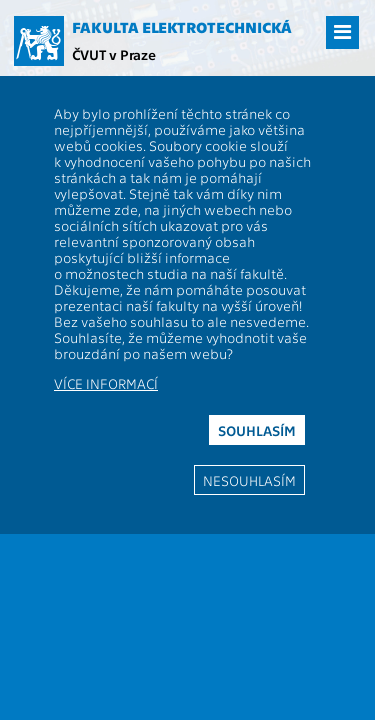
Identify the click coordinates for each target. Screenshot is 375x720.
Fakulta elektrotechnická (182, 27)
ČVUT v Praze (114, 54)
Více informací (106, 383)
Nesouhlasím (249, 480)
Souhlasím (257, 430)
